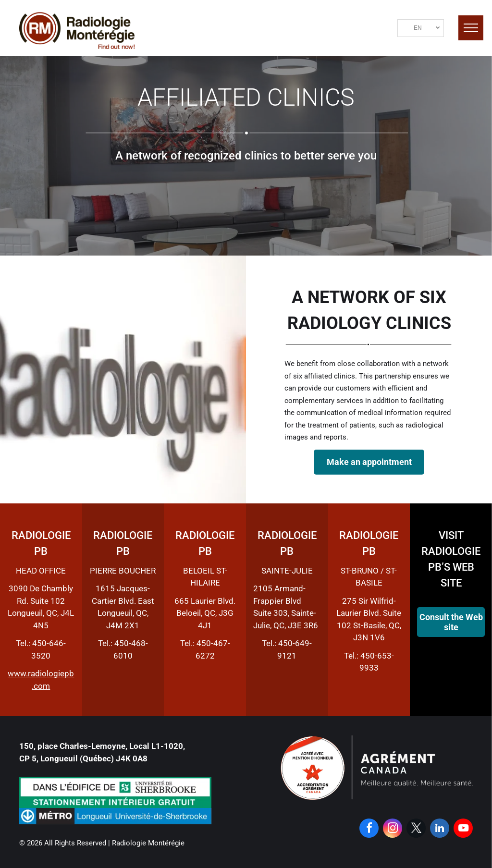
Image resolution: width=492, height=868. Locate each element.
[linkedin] (440, 829)
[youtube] (463, 829)
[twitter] (416, 829)
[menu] (471, 28)
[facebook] (369, 829)
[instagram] (393, 829)
